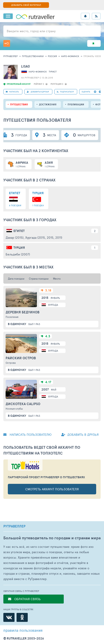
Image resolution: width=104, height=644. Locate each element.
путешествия (19, 104)
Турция (19, 248)
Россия (52, 56)
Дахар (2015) (15, 237)
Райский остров (21, 358)
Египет (19, 231)
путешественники (33, 56)
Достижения (48, 104)
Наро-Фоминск (70, 56)
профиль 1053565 (93, 56)
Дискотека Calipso (23, 404)
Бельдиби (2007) (18, 254)
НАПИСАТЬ (12, 92)
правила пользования (23, 630)
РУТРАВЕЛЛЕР (14, 526)
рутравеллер (11, 56)
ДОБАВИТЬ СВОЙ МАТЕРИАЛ (26, 5)
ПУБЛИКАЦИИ (76, 104)
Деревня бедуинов (22, 312)
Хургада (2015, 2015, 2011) (44, 237)
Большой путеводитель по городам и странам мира (52, 538)
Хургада (53, 305)
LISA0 (25, 66)
